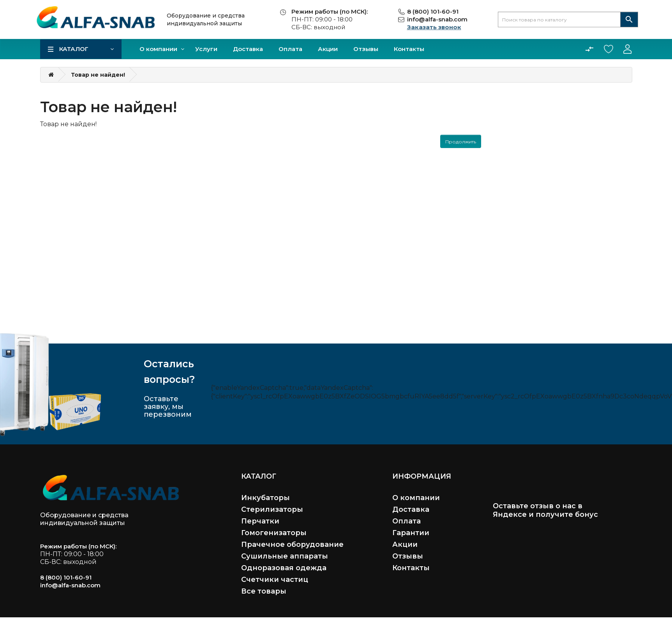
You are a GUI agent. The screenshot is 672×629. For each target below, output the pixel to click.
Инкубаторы (265, 498)
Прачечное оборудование (292, 544)
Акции (328, 49)
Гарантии (411, 533)
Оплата (290, 49)
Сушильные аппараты (285, 556)
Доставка (248, 49)
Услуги (206, 49)
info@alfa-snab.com (437, 19)
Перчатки (260, 521)
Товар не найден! (98, 75)
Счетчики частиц (275, 580)
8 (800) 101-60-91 (433, 11)
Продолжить (461, 142)
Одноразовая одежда (284, 568)
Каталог (74, 49)
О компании (158, 49)
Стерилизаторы (272, 509)
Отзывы (366, 49)
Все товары (264, 591)
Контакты (409, 49)
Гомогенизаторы (274, 533)
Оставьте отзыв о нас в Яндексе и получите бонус (545, 510)
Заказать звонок (434, 27)
